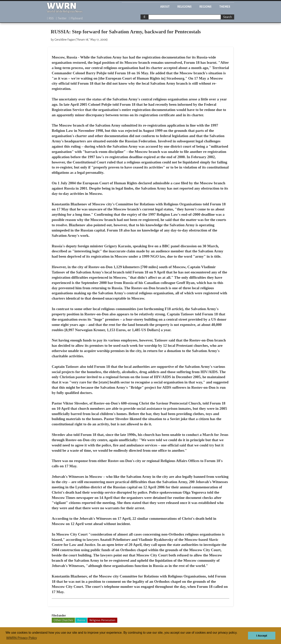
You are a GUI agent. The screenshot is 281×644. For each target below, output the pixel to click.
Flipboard (76, 18)
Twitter (61, 18)
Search (228, 17)
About (165, 7)
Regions (205, 7)
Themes (225, 7)
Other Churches (63, 620)
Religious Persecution (102, 620)
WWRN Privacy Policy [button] (22, 638)
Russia (81, 620)
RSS (50, 18)
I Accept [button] (262, 636)
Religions (185, 7)
